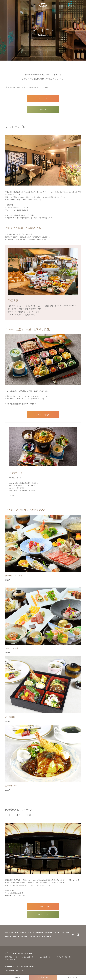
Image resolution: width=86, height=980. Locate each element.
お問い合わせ (47, 937)
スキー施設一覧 (11, 960)
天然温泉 (23, 933)
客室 (16, 933)
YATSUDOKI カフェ (52, 933)
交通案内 (16, 937)
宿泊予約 (44, 977)
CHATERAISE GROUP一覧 (14, 970)
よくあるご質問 (35, 937)
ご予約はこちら (43, 915)
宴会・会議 (65, 933)
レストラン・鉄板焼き (36, 933)
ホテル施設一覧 (28, 957)
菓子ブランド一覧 (11, 957)
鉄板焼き (43, 110)
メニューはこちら (43, 415)
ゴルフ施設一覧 (45, 957)
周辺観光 (24, 937)
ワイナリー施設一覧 (64, 957)
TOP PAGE (9, 933)
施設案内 (8, 937)
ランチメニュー (43, 98)
